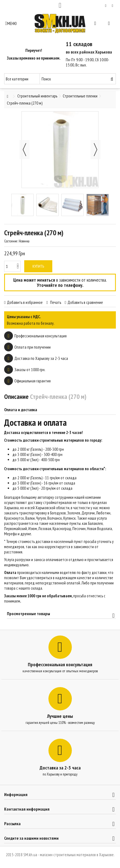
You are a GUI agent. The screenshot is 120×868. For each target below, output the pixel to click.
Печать (55, 302)
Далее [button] (96, 150)
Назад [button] (24, 150)
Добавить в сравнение (85, 302)
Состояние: (11, 241)
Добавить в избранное (25, 302)
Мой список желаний (106, 6)
